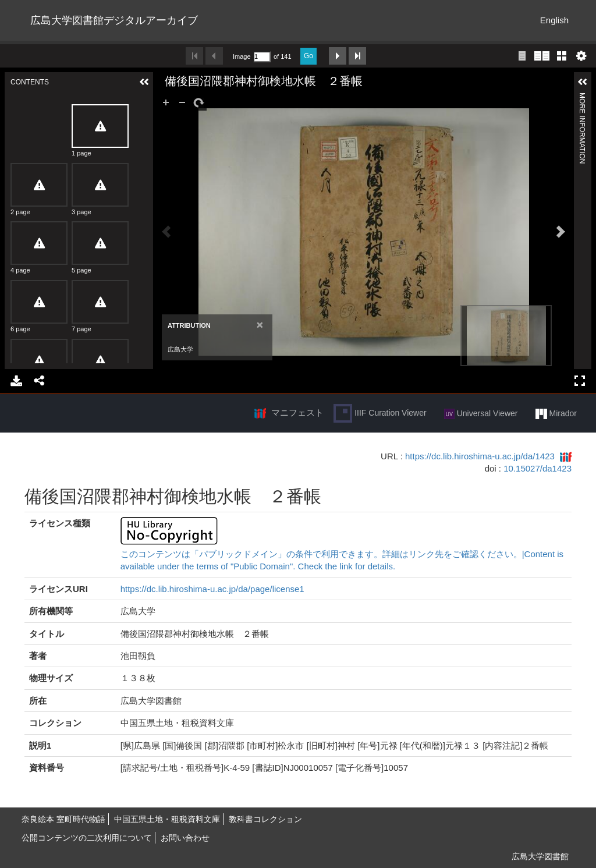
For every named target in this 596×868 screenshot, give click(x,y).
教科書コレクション (265, 819)
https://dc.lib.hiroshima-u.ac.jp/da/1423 (480, 456)
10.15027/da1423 (538, 468)
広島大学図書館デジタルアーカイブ (114, 20)
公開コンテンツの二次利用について (87, 838)
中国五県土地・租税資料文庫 (167, 819)
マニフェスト (297, 412)
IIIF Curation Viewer (380, 413)
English (554, 20)
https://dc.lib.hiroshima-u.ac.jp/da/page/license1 (212, 589)
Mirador (556, 414)
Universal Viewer (481, 414)
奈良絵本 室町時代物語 (63, 819)
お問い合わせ (185, 838)
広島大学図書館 (540, 856)
